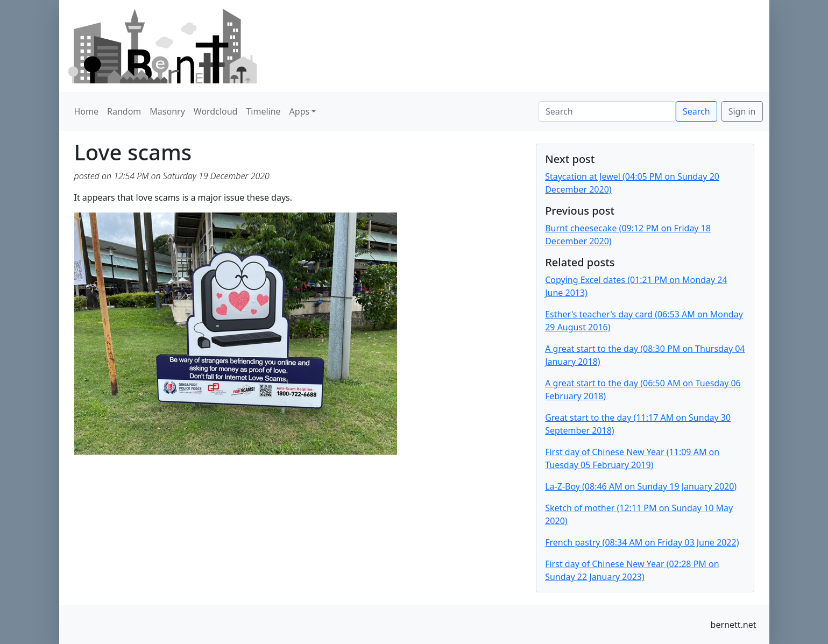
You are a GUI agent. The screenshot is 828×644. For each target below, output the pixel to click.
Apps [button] (300, 111)
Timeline (263, 111)
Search (696, 111)
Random (124, 111)
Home (87, 111)
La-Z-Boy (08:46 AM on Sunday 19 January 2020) (641, 486)
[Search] (607, 111)
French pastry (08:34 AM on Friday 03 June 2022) (642, 542)
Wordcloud (216, 111)
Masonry (167, 111)
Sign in (742, 111)
